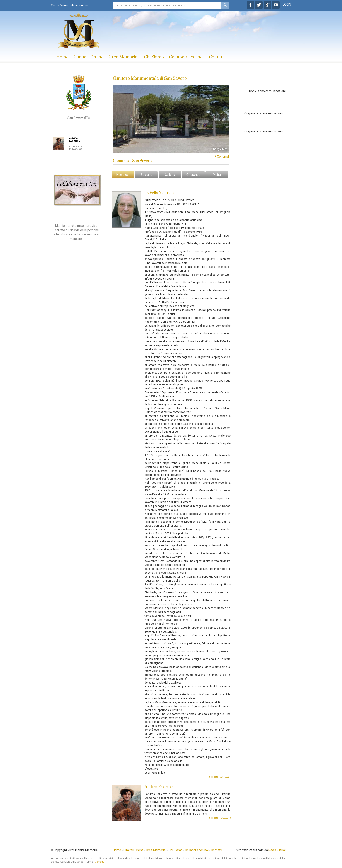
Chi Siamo (154, 57)
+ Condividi (222, 157)
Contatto (99, 862)
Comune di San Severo (132, 161)
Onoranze (193, 175)
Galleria (170, 175)
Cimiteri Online (89, 57)
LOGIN (287, 5)
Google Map (220, 149)
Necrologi (123, 175)
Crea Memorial (124, 57)
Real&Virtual (277, 850)
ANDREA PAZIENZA (74, 140)
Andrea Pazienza (159, 787)
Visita (217, 175)
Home (62, 57)
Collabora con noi (186, 57)
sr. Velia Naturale (159, 193)
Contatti (217, 57)
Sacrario (146, 175)
